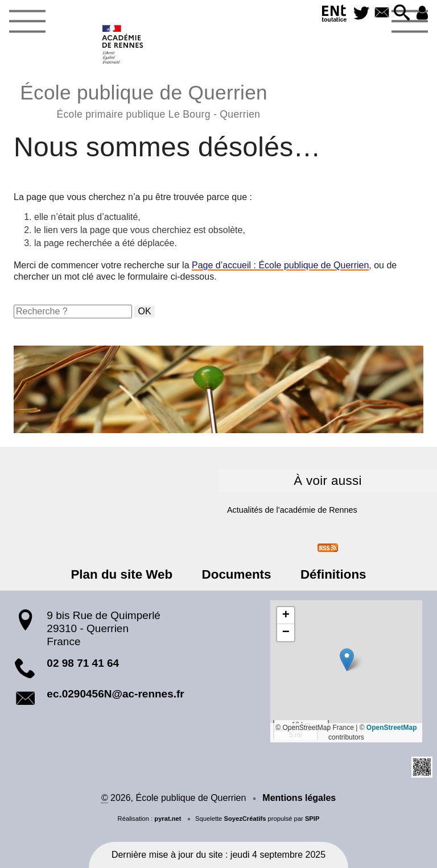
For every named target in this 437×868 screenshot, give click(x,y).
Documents (237, 574)
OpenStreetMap (392, 728)
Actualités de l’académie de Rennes (292, 510)
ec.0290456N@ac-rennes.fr (115, 694)
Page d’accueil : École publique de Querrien (280, 265)
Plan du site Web (122, 574)
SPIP (312, 819)
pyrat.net (168, 819)
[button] (402, 13)
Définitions (333, 574)
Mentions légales (299, 798)
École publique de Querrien (144, 100)
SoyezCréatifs (245, 819)
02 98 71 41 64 (83, 663)
